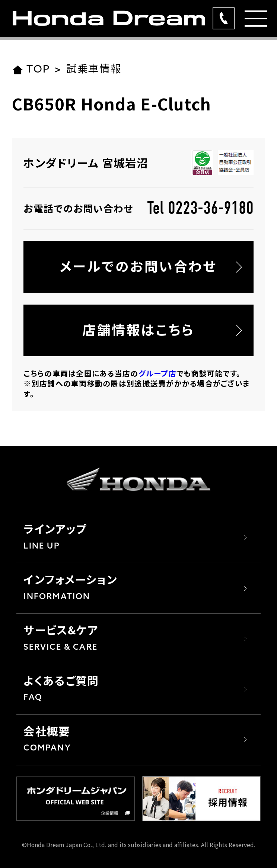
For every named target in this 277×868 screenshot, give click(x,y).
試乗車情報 (94, 70)
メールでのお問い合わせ (138, 266)
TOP (31, 70)
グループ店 (157, 373)
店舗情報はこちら (138, 329)
